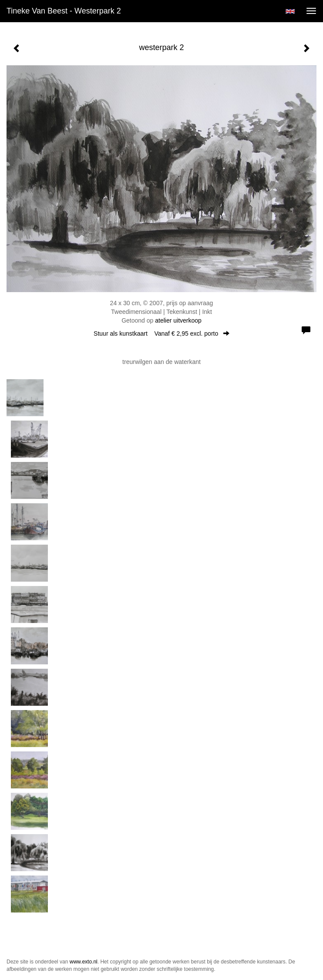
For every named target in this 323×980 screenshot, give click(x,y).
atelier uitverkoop (178, 320)
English (290, 11)
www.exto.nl (84, 962)
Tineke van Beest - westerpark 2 (64, 11)
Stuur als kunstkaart (161, 333)
